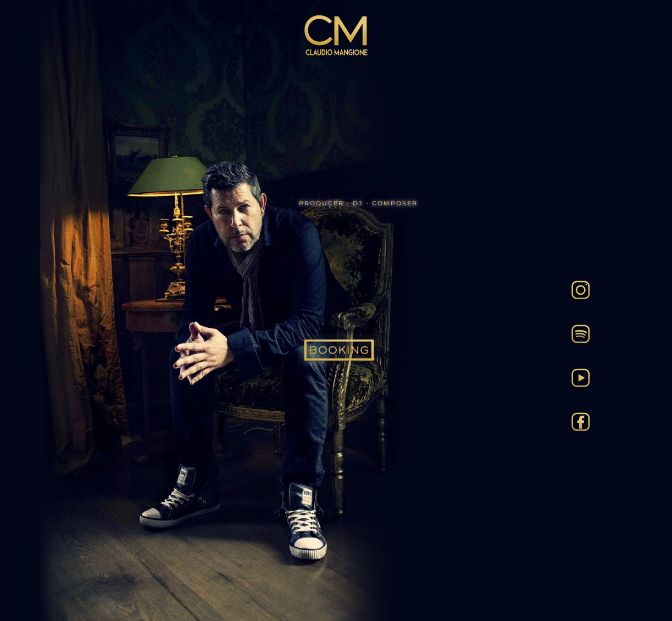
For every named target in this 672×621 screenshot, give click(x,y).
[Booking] (339, 350)
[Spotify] (581, 333)
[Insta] (581, 289)
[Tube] (581, 377)
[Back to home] (336, 36)
